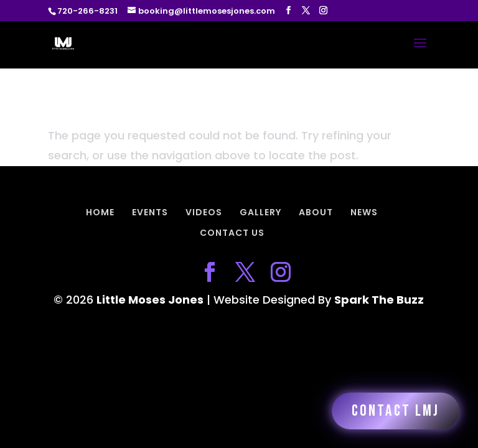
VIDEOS (204, 212)
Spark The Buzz (379, 300)
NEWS (364, 212)
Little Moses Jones (150, 300)
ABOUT (316, 212)
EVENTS (150, 212)
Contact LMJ (396, 411)
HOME (100, 212)
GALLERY (260, 212)
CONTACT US (232, 233)
